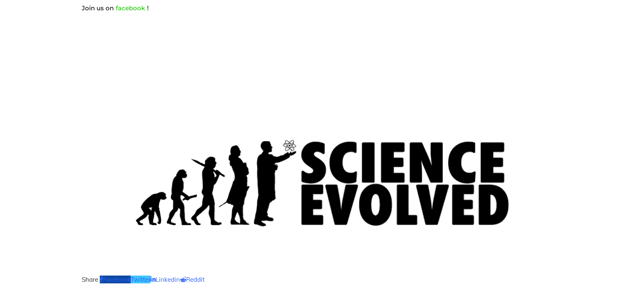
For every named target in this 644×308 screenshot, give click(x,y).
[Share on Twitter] (140, 279)
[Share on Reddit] (192, 279)
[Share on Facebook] (115, 279)
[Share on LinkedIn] (165, 279)
